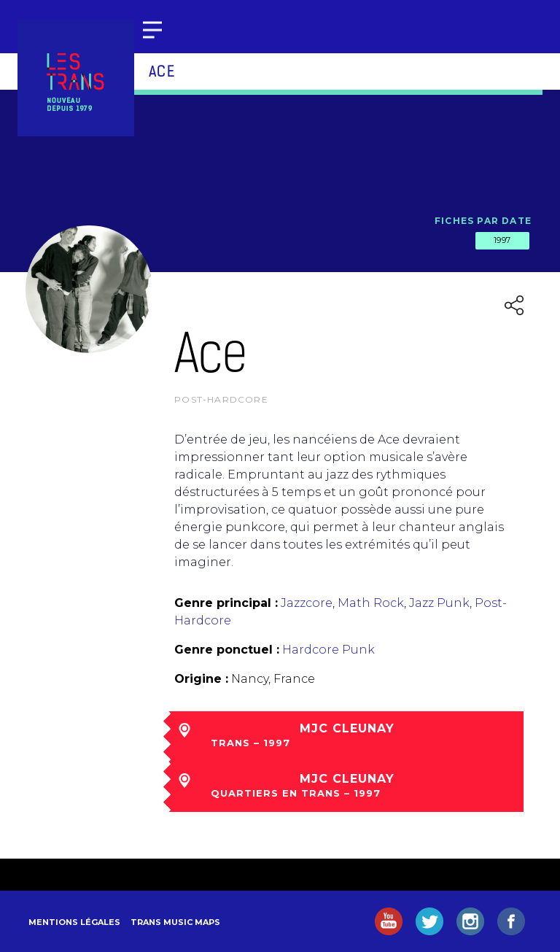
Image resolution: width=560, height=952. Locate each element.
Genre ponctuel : (227, 650)
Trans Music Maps (175, 922)
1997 (502, 240)
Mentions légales (74, 922)
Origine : (201, 679)
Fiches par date (483, 221)
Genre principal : (226, 603)
